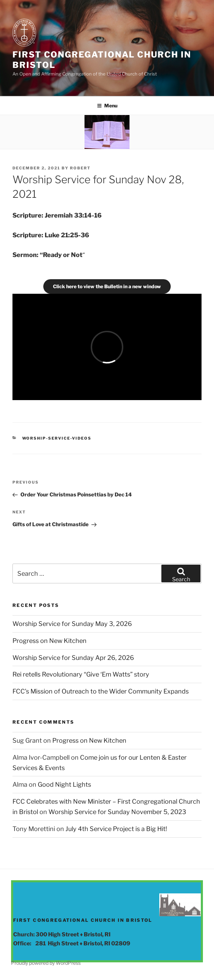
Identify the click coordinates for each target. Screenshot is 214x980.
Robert (80, 168)
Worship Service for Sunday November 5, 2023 (117, 812)
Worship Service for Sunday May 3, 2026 (72, 624)
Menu (107, 105)
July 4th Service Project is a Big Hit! (116, 829)
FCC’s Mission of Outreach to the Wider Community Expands (101, 691)
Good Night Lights (64, 784)
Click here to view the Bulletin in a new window (107, 286)
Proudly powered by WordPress (46, 963)
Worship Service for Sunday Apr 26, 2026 (73, 658)
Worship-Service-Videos (57, 438)
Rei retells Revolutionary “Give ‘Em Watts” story (81, 674)
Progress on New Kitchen (50, 641)
